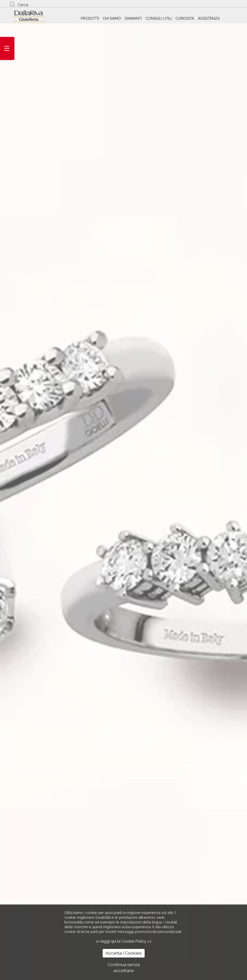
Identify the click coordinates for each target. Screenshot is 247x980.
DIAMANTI (133, 18)
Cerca (23, 5)
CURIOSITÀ (185, 18)
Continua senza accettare (124, 968)
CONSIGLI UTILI (159, 18)
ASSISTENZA (209, 18)
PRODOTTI (90, 18)
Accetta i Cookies (124, 953)
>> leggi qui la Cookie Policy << (124, 941)
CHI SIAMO (112, 18)
